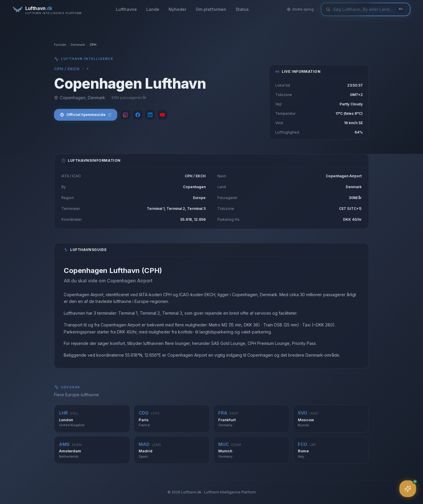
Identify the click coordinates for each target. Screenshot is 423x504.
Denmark (78, 45)
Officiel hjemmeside (86, 114)
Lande (153, 9)
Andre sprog (300, 9)
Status (242, 9)
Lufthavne (126, 9)
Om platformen (211, 9)
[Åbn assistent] (408, 489)
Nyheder (177, 9)
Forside (60, 45)
